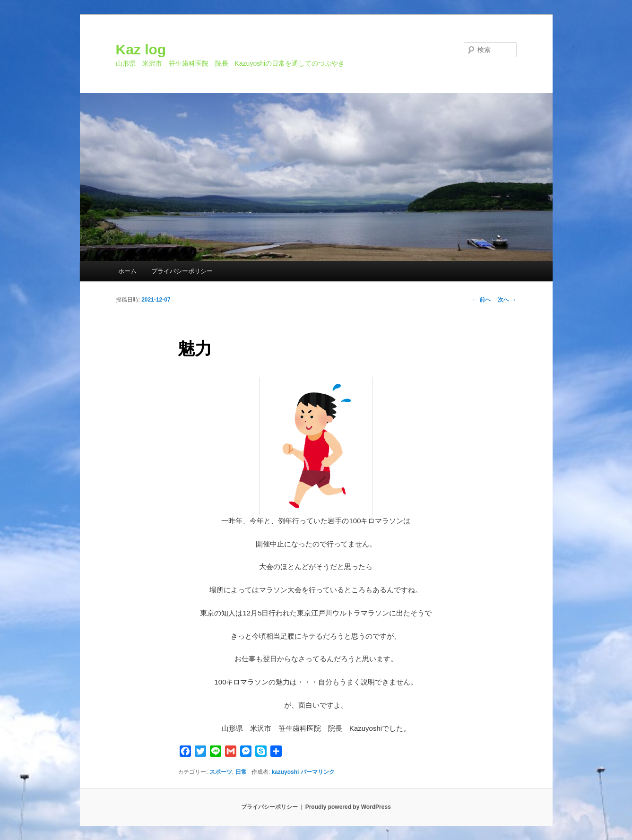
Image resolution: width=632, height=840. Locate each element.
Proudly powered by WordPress (348, 807)
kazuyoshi (285, 772)
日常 (241, 772)
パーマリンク (318, 772)
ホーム (127, 271)
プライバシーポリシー (182, 271)
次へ (507, 300)
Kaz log (141, 49)
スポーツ (221, 772)
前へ (481, 300)
